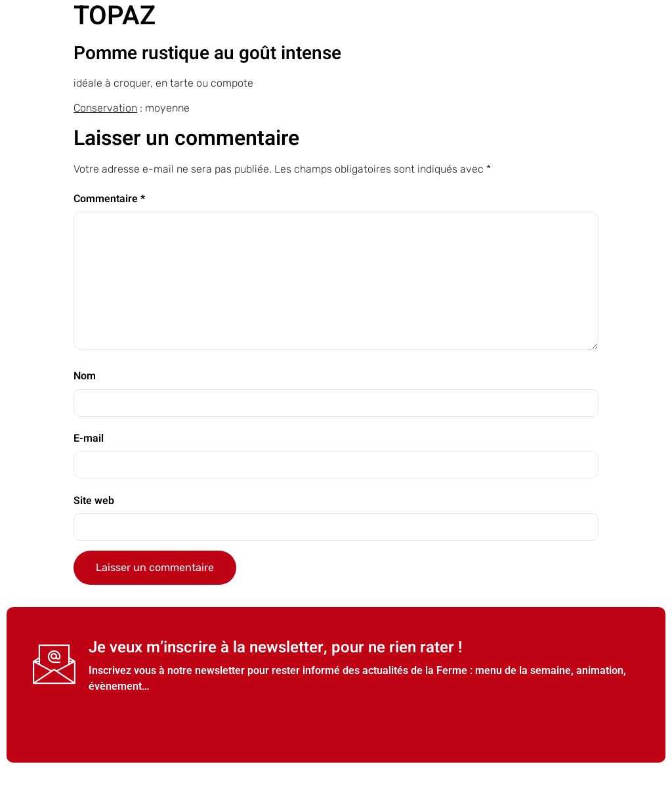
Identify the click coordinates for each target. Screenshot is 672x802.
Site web (94, 501)
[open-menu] (659, 51)
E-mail (89, 438)
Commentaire (109, 199)
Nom (85, 376)
